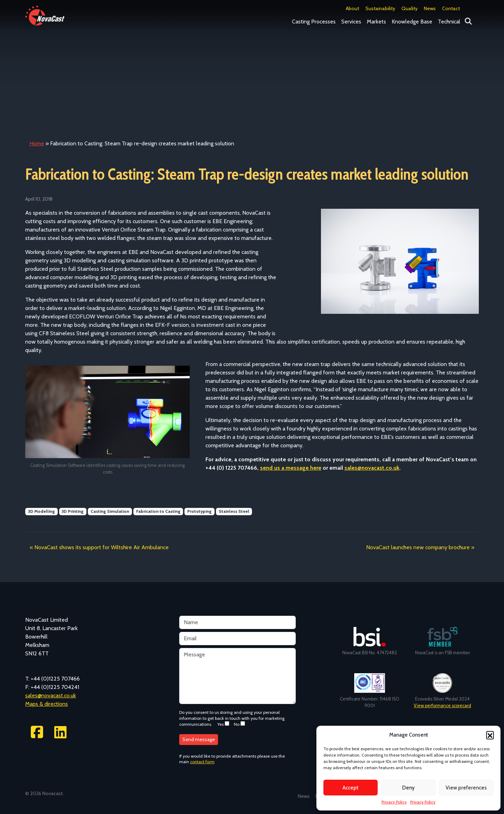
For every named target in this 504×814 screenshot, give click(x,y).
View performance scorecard (442, 706)
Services (351, 22)
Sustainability (380, 8)
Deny (408, 788)
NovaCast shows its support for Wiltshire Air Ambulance (101, 547)
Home (37, 143)
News (430, 8)
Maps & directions (47, 704)
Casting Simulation (110, 511)
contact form (202, 762)
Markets (376, 22)
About (352, 8)
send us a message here (291, 468)
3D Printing (73, 511)
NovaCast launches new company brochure (418, 547)
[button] (490, 735)
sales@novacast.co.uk (372, 468)
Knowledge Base (412, 22)
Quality (409, 8)
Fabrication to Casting (158, 511)
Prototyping (199, 511)
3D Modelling (41, 511)
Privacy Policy (394, 802)
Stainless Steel (234, 511)
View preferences (466, 788)
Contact (451, 8)
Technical (449, 22)
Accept (351, 788)
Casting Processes (314, 22)
